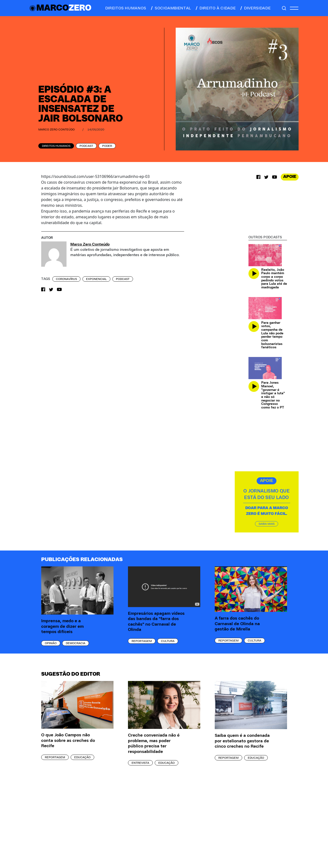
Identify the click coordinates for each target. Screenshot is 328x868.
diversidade (255, 8)
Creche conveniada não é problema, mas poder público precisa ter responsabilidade (154, 744)
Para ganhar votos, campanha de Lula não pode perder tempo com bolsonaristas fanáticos (272, 335)
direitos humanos (124, 8)
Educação (82, 757)
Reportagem (142, 641)
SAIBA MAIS (267, 524)
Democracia (76, 643)
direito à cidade (215, 8)
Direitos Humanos (56, 146)
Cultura (168, 641)
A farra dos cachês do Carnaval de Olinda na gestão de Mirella (237, 624)
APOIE (290, 177)
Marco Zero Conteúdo (57, 130)
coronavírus (66, 279)
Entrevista (140, 763)
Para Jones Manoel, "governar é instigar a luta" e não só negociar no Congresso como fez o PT (273, 395)
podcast (123, 279)
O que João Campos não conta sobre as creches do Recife (68, 741)
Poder (107, 146)
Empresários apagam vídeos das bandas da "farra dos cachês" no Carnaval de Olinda (156, 622)
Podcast (86, 146)
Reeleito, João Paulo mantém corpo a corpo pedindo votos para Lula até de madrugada (274, 279)
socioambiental (171, 8)
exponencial (96, 279)
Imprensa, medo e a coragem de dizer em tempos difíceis (62, 626)
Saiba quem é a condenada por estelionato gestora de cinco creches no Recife (242, 741)
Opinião (51, 643)
